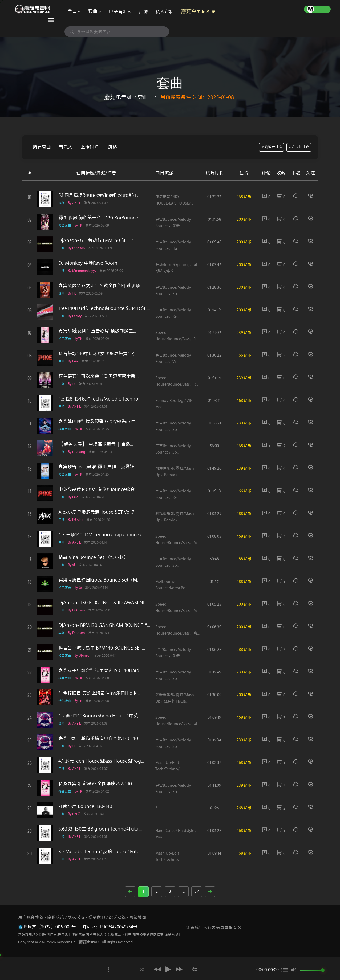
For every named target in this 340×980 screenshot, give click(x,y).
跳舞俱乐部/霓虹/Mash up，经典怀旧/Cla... (175, 698)
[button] (140, 969)
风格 (112, 147)
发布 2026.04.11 (103, 610)
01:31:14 (214, 378)
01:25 (214, 808)
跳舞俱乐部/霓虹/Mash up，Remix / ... (175, 472)
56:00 (214, 446)
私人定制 (164, 12)
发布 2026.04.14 (99, 542)
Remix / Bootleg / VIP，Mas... (176, 404)
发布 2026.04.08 (101, 678)
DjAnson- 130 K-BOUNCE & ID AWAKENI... (103, 603)
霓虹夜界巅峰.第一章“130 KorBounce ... (100, 218)
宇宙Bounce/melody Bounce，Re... (173, 313)
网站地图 (138, 917)
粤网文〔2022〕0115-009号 (50, 927)
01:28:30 (214, 287)
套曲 (95, 11)
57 (197, 891)
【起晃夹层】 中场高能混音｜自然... (96, 444)
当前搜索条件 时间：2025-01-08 (197, 97)
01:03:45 (214, 265)
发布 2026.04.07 (94, 746)
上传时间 (90, 147)
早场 (62, 407)
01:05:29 (214, 514)
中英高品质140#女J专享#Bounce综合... (98, 489)
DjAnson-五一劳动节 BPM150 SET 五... (98, 240)
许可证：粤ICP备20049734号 (110, 927)
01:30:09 (214, 695)
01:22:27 (214, 197)
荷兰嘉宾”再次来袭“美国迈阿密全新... (98, 376)
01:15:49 (214, 672)
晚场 (62, 203)
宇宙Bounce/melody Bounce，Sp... (173, 291)
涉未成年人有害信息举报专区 (214, 928)
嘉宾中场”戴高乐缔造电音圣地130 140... (100, 738)
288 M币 (244, 650)
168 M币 (244, 197)
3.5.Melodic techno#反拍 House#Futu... (101, 852)
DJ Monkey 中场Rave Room (88, 263)
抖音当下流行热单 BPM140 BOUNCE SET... (102, 648)
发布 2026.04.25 (101, 429)
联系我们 (97, 917)
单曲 (74, 11)
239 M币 (244, 333)
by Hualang (78, 452)
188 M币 (244, 514)
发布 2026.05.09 (100, 203)
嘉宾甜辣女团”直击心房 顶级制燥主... (97, 331)
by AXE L (76, 203)
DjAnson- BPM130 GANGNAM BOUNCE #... (104, 625)
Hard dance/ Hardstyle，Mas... (177, 834)
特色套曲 (65, 225)
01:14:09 (214, 785)
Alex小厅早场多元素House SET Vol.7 (96, 512)
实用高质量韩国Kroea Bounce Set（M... (99, 580)
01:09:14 (214, 853)
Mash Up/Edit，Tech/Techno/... (169, 766)
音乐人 (66, 147)
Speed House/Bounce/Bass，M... (177, 540)
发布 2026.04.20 (97, 497)
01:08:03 (214, 536)
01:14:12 (214, 310)
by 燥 (74, 565)
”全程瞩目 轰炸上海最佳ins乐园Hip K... (99, 693)
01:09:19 (214, 718)
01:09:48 (214, 242)
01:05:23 (214, 604)
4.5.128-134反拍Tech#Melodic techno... (100, 399)
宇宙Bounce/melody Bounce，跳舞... (173, 223)
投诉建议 (117, 917)
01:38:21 (214, 423)
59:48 (214, 559)
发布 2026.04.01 (99, 814)
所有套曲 (42, 147)
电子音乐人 (120, 12)
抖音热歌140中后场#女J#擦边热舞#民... (98, 354)
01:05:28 (214, 831)
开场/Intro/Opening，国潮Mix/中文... (176, 268)
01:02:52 (214, 763)
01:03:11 (214, 401)
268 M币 (244, 808)
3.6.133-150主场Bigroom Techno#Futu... (100, 829)
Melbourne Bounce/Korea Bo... (172, 585)
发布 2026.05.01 (97, 361)
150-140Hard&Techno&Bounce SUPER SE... (104, 308)
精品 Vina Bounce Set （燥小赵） (93, 557)
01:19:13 (214, 491)
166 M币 (244, 355)
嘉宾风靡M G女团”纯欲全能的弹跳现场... (101, 286)
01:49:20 (214, 469)
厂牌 (143, 12)
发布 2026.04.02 (101, 791)
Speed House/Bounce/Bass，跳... (177, 630)
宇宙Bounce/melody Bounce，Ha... (173, 245)
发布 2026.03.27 (100, 859)
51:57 (214, 582)
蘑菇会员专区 (198, 10)
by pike (75, 361)
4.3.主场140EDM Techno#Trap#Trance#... (102, 535)
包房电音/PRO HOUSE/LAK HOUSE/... (174, 200)
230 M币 (244, 287)
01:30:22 (214, 355)
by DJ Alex (77, 520)
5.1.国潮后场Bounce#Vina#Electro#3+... (99, 195)
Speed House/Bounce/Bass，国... (177, 721)
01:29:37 (214, 333)
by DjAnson (78, 248)
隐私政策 (56, 917)
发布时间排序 (299, 147)
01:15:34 (214, 740)
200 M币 (244, 220)
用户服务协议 (31, 917)
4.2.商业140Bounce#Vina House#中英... (100, 716)
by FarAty (77, 316)
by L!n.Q (76, 814)
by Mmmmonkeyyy (84, 271)
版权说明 (76, 917)
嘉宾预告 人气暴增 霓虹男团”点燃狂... (98, 467)
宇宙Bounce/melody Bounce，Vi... (173, 359)
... (183, 891)
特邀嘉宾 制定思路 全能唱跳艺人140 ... (97, 784)
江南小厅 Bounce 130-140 (85, 806)
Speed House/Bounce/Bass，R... (177, 336)
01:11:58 (214, 220)
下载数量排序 (272, 147)
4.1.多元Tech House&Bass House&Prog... (101, 761)
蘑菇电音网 (118, 97)
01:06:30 (214, 627)
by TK (80, 225)
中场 (62, 248)
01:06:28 (214, 650)
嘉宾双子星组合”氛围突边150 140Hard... (100, 671)
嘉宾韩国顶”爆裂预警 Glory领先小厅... (98, 422)
